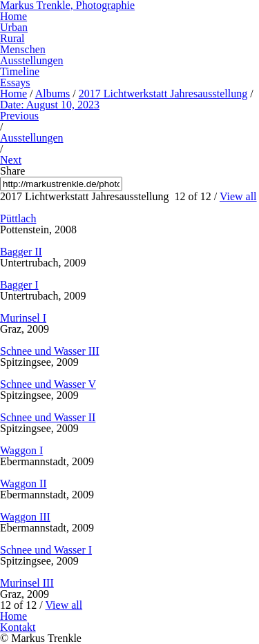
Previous (19, 116)
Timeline (20, 71)
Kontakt (18, 627)
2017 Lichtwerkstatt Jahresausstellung (163, 94)
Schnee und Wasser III (50, 351)
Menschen (23, 49)
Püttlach (18, 218)
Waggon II (23, 484)
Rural (12, 38)
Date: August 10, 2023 (50, 105)
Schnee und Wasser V (48, 384)
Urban (14, 27)
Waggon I (21, 450)
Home (13, 16)
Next (11, 160)
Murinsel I (23, 318)
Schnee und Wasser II (48, 417)
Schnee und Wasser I (46, 550)
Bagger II (21, 252)
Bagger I (19, 285)
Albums (53, 94)
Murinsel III (27, 583)
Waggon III (25, 517)
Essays (15, 82)
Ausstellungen (32, 60)
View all (238, 196)
